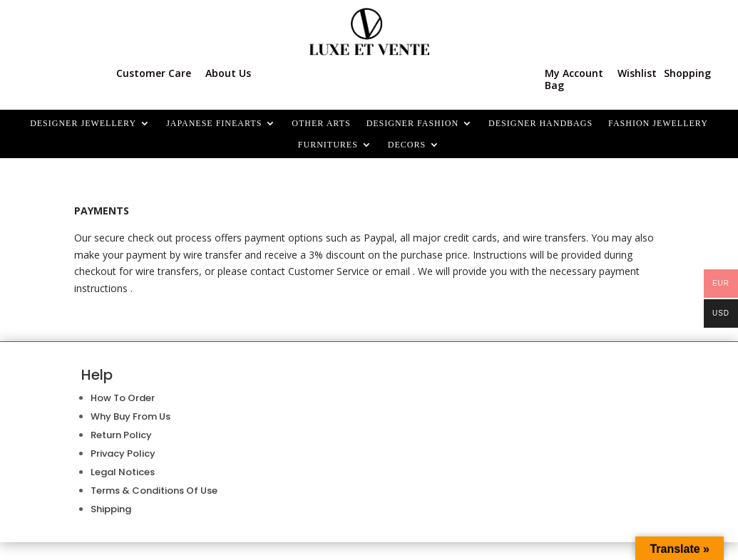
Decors (407, 145)
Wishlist (637, 73)
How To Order (123, 398)
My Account (574, 73)
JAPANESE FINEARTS (214, 123)
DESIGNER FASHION (412, 123)
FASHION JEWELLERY (658, 123)
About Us (228, 73)
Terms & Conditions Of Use (154, 491)
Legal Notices (123, 472)
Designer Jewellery (83, 123)
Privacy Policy (123, 453)
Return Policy (121, 435)
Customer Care (154, 73)
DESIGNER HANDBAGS (540, 123)
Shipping (111, 509)
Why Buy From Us (130, 416)
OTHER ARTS (321, 123)
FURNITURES (328, 145)
